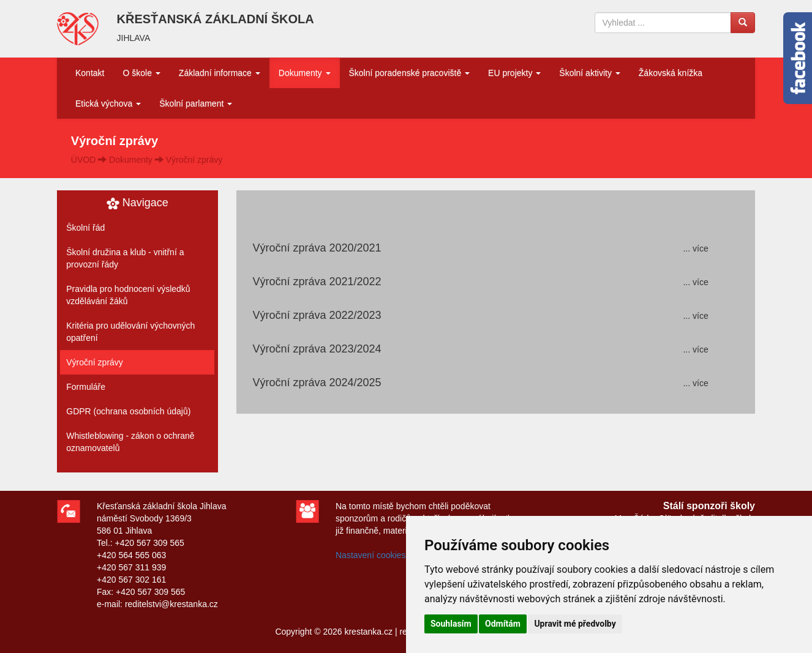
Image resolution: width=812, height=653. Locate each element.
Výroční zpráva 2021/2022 (317, 282)
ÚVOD (83, 160)
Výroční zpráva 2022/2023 (317, 315)
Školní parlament (196, 103)
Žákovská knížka (671, 73)
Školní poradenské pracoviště (410, 73)
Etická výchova (108, 103)
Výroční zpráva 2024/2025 (317, 382)
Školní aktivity (589, 73)
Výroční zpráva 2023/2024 (317, 349)
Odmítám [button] (503, 624)
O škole (141, 73)
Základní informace (220, 73)
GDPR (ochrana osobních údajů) (128, 411)
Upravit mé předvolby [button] (575, 624)
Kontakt (90, 73)
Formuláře (86, 387)
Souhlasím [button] (451, 624)
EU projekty (514, 73)
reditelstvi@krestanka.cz (171, 604)
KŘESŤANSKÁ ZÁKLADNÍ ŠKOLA (216, 19)
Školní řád (85, 228)
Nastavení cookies (370, 555)
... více (695, 248)
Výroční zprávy (194, 160)
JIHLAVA (134, 38)
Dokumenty (305, 73)
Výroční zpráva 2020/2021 (317, 248)
